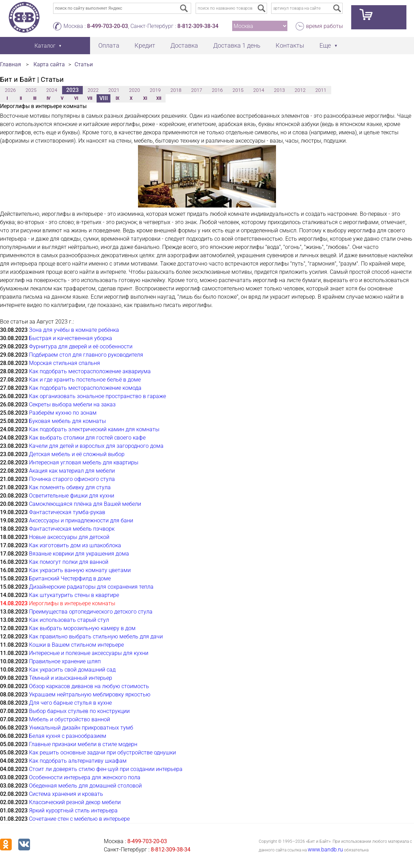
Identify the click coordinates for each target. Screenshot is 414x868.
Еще (325, 45)
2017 (197, 90)
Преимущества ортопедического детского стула (91, 612)
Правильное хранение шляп (65, 661)
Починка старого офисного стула (72, 479)
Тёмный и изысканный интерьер (71, 678)
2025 (31, 90)
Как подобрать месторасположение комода (85, 388)
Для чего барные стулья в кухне (70, 703)
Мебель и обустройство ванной (70, 719)
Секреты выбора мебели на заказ (72, 404)
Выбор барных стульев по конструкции (79, 711)
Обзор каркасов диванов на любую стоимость (89, 686)
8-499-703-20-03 (107, 26)
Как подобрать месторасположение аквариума (90, 371)
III (35, 98)
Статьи (84, 64)
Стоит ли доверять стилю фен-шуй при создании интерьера (106, 769)
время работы (324, 26)
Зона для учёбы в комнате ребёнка (74, 330)
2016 (217, 90)
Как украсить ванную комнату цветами (80, 570)
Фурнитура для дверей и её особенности (81, 346)
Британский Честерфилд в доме (70, 578)
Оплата (109, 45)
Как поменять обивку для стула (70, 487)
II (21, 98)
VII (90, 98)
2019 (155, 90)
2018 (176, 90)
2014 (259, 90)
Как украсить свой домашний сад (72, 670)
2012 (300, 90)
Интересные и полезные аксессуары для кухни (89, 653)
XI (145, 98)
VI (76, 98)
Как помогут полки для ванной (69, 562)
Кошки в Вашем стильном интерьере (76, 645)
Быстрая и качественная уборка (71, 338)
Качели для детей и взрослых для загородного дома (96, 446)
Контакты (290, 45)
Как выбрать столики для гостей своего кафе (87, 438)
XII (159, 98)
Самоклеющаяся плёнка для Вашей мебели (85, 504)
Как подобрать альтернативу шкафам (78, 761)
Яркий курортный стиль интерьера (73, 811)
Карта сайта (49, 64)
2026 (10, 90)
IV (48, 98)
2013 (279, 90)
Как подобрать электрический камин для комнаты (94, 429)
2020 (135, 90)
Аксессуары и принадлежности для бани (81, 520)
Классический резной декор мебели (75, 802)
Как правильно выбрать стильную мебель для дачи (96, 636)
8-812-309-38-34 (198, 26)
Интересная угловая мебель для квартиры (84, 462)
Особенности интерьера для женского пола (85, 777)
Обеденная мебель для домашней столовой (85, 786)
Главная (11, 64)
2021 (114, 90)
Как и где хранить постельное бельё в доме (85, 380)
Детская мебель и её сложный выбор (77, 454)
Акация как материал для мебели (72, 471)
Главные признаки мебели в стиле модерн (83, 744)
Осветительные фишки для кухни (72, 496)
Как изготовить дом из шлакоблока (75, 545)
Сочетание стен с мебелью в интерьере (79, 819)
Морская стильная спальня (65, 363)
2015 (238, 90)
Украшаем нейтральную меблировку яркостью (90, 695)
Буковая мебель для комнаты (67, 421)
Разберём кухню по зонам (63, 413)
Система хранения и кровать (66, 794)
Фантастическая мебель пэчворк (72, 529)
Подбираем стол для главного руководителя (86, 355)
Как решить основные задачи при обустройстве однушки (102, 753)
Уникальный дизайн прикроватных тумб (81, 728)
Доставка (184, 45)
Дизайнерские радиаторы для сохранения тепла (91, 587)
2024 (52, 90)
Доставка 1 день (237, 45)
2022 (93, 90)
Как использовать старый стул (69, 620)
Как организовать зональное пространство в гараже (97, 396)
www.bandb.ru (325, 850)
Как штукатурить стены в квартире (74, 595)
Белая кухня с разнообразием (68, 736)
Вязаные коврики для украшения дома (79, 554)
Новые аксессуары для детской (69, 537)
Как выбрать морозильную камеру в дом (82, 628)
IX (117, 98)
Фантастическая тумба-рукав (67, 512)
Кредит (145, 45)
